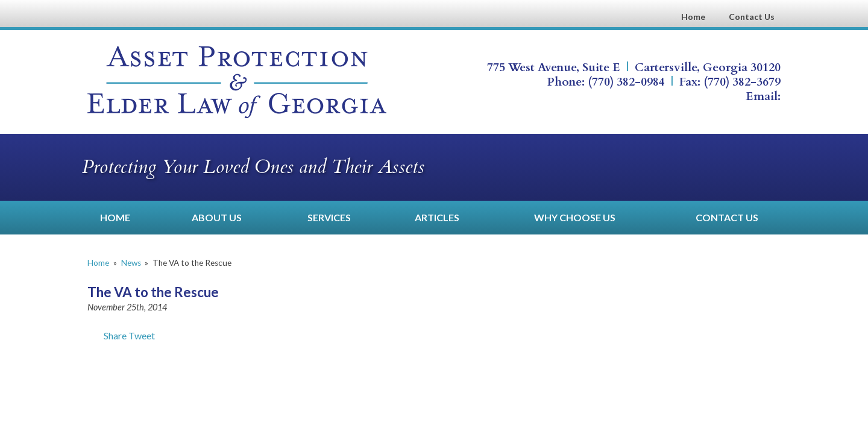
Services (329, 217)
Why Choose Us (575, 217)
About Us (217, 217)
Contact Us (752, 17)
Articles (437, 217)
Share (107, 335)
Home (693, 17)
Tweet (142, 335)
